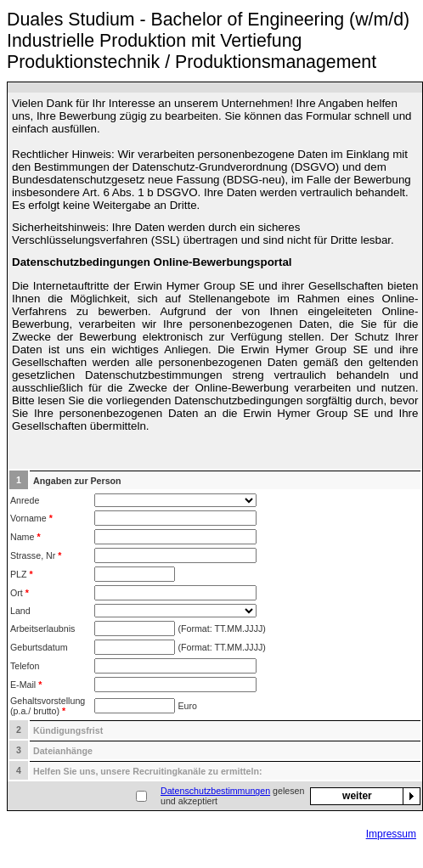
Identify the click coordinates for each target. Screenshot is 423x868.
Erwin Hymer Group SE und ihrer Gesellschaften (261, 286)
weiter (357, 796)
